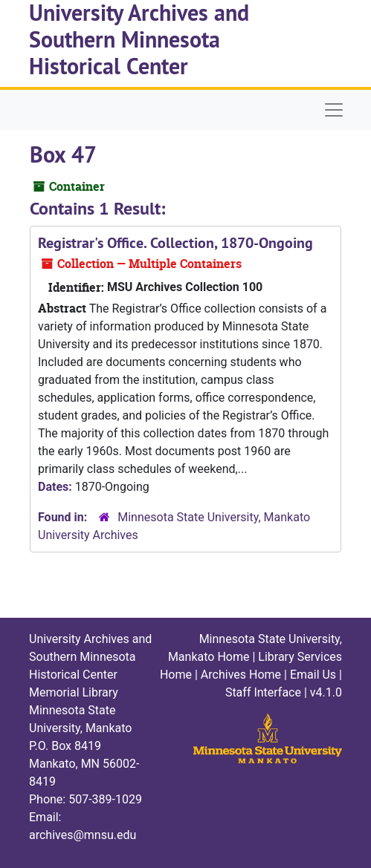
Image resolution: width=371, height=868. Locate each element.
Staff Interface (263, 692)
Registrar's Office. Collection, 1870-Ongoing (175, 243)
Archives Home (241, 675)
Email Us (313, 675)
